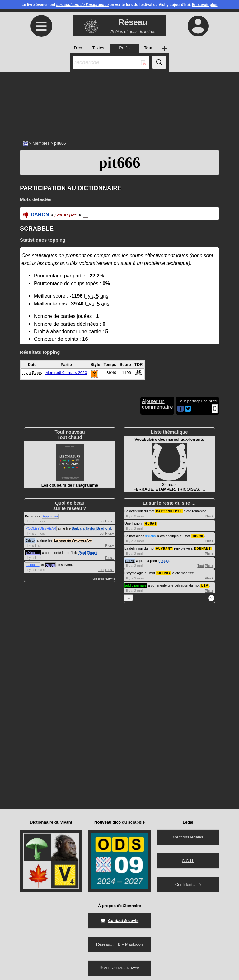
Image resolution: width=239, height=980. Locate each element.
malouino (33, 565)
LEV (205, 584)
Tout (101, 521)
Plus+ (110, 521)
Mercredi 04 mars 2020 (66, 373)
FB (118, 942)
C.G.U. (188, 859)
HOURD (198, 535)
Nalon (50, 565)
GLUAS (151, 523)
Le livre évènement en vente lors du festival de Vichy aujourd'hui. (119, 5)
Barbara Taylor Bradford (91, 528)
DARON (40, 215)
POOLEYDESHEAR (41, 528)
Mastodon (134, 942)
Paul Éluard (88, 553)
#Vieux (151, 535)
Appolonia (50, 516)
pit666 (119, 162)
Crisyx (30, 540)
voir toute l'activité (104, 579)
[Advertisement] (119, 103)
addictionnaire (136, 584)
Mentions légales (188, 835)
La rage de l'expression (73, 540)
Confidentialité (188, 883)
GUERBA (164, 572)
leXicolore (33, 553)
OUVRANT (164, 547)
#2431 (164, 560)
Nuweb (133, 966)
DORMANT (202, 547)
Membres (41, 143)
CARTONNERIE (169, 511)
